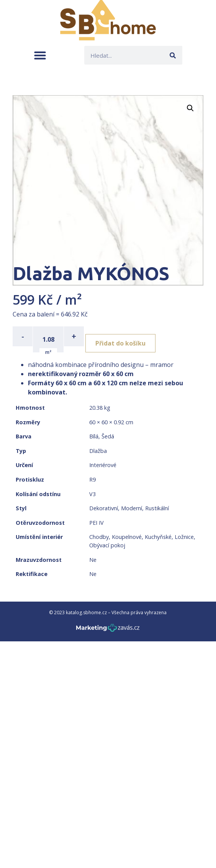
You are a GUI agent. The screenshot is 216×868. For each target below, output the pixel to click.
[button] (40, 55)
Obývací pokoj (107, 545)
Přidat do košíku (120, 343)
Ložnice (184, 537)
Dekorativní (104, 508)
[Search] (173, 55)
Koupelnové (127, 537)
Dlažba (98, 451)
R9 (92, 479)
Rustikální (157, 508)
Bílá (94, 436)
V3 (92, 494)
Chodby (99, 537)
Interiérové (103, 465)
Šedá (108, 436)
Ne (93, 560)
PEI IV (97, 523)
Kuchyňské (158, 537)
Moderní (132, 508)
